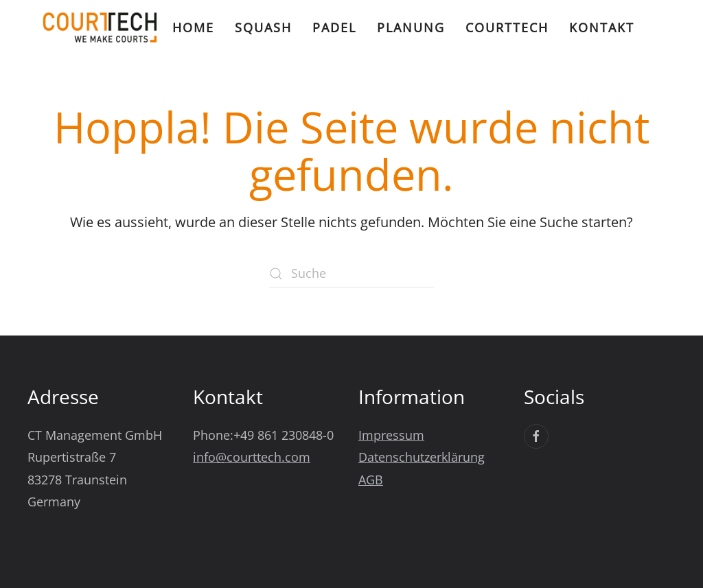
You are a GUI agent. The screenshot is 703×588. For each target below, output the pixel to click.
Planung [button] (411, 27)
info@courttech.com (252, 457)
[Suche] (351, 274)
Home (193, 27)
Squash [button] (263, 27)
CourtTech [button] (507, 27)
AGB (371, 480)
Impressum (391, 435)
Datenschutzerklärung (422, 457)
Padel (334, 27)
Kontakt (602, 27)
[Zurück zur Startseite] (100, 27)
